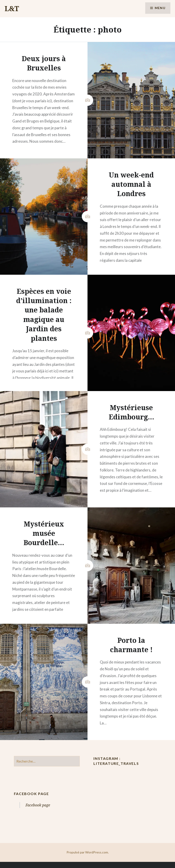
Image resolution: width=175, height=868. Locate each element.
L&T (12, 9)
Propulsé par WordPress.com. (88, 852)
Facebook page (31, 794)
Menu (160, 8)
